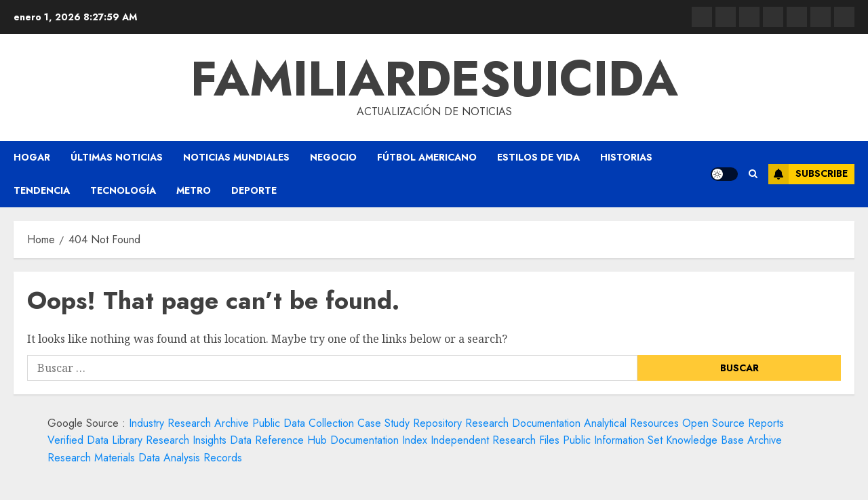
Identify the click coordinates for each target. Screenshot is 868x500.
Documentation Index (379, 440)
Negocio (333, 157)
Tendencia (42, 190)
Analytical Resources (631, 423)
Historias (626, 157)
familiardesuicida (434, 79)
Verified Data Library (95, 440)
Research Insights (186, 440)
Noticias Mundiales (236, 157)
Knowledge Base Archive (724, 440)
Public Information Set (613, 440)
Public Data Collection (303, 423)
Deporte (254, 190)
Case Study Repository (410, 423)
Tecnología (123, 190)
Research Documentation (523, 423)
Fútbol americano (427, 157)
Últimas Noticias (117, 157)
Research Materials (91, 458)
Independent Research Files (495, 440)
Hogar (32, 157)
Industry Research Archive (189, 423)
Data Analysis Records (190, 458)
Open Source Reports (733, 423)
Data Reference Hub (278, 440)
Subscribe (808, 174)
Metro (194, 190)
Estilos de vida (538, 157)
